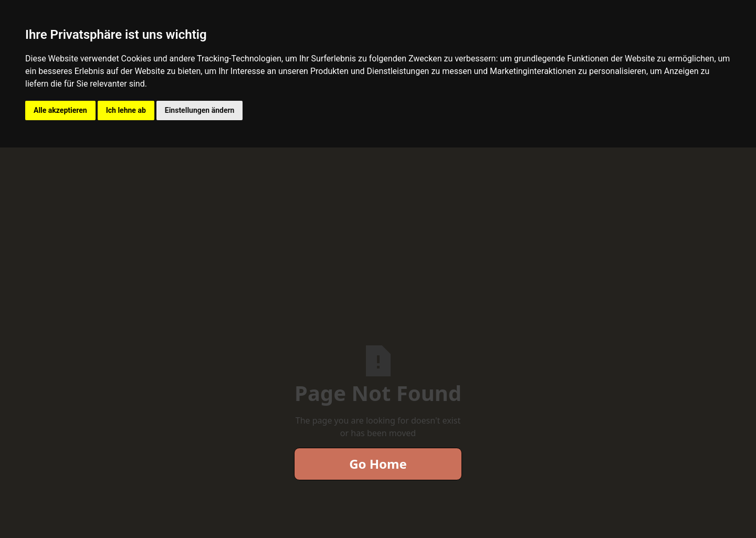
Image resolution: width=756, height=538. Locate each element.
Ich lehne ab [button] (126, 110)
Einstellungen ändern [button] (200, 110)
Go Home (378, 464)
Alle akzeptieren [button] (60, 110)
